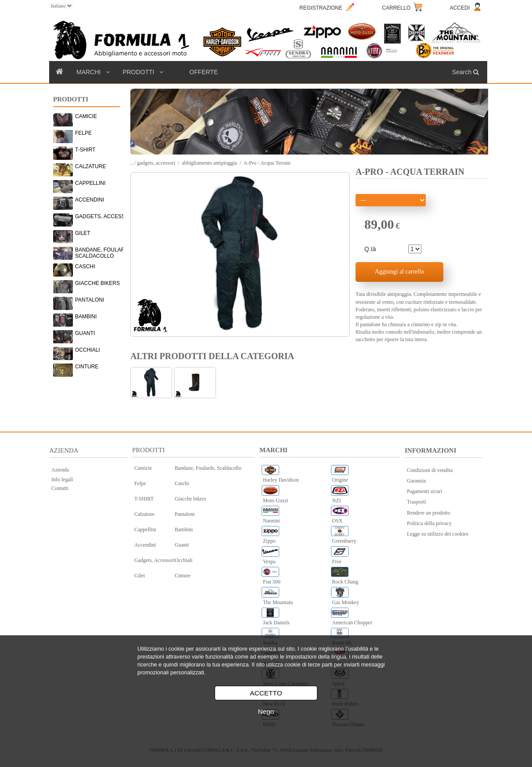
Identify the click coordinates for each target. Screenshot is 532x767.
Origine (340, 480)
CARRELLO (396, 8)
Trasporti (417, 502)
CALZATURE (90, 166)
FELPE (83, 133)
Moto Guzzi (276, 501)
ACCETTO (266, 693)
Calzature (144, 514)
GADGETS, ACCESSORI (105, 216)
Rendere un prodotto (429, 513)
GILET (83, 233)
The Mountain (278, 602)
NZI (337, 501)
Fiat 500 (272, 582)
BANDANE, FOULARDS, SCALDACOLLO (104, 251)
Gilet (140, 576)
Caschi (182, 483)
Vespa (269, 562)
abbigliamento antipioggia (209, 163)
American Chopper (352, 623)
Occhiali (184, 560)
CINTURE (87, 367)
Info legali (62, 479)
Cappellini (145, 529)
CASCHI (85, 266)
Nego (266, 711)
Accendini (145, 545)
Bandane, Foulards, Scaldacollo (208, 468)
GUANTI (85, 333)
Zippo (269, 541)
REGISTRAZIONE (321, 8)
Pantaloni (185, 514)
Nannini (271, 521)
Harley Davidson (281, 480)
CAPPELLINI (90, 183)
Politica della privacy (429, 523)
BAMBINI (86, 317)
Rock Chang (345, 582)
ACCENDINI (90, 200)
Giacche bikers (191, 499)
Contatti (60, 488)
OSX (338, 521)
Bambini (184, 529)
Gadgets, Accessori (155, 560)
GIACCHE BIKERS (97, 283)
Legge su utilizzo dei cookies (438, 534)
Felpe (140, 483)
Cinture (183, 576)
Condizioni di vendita (430, 470)
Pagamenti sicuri (424, 491)
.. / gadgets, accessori (153, 163)
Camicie (143, 468)
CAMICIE (86, 116)
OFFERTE (203, 72)
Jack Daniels (276, 623)
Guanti (182, 545)
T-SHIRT (85, 150)
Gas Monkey (346, 602)
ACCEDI (460, 8)
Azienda (60, 470)
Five (337, 562)
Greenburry (344, 541)
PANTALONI (90, 300)
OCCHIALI (88, 350)
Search (466, 72)
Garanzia (416, 481)
